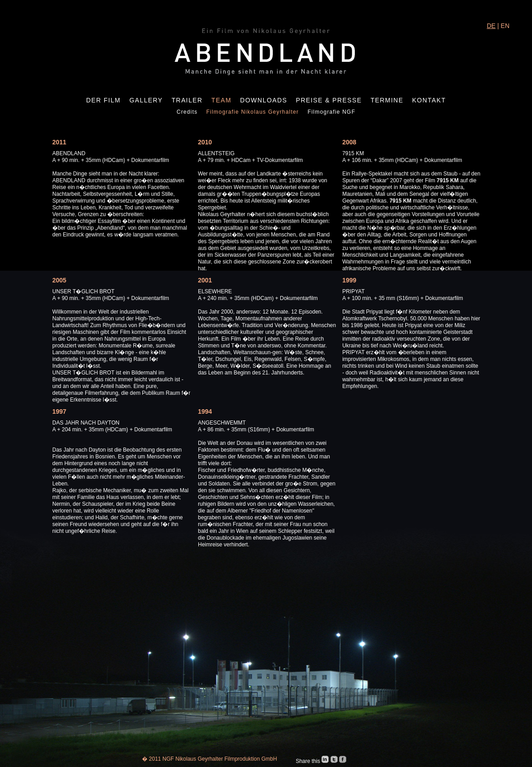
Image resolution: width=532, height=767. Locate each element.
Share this (309, 761)
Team (222, 100)
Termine (387, 100)
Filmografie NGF (331, 112)
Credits (187, 112)
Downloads (264, 100)
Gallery (146, 100)
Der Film (103, 100)
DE (491, 26)
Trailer (187, 100)
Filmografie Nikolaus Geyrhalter (253, 112)
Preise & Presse (329, 100)
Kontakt (429, 100)
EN (505, 26)
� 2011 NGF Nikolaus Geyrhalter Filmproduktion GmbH (209, 759)
